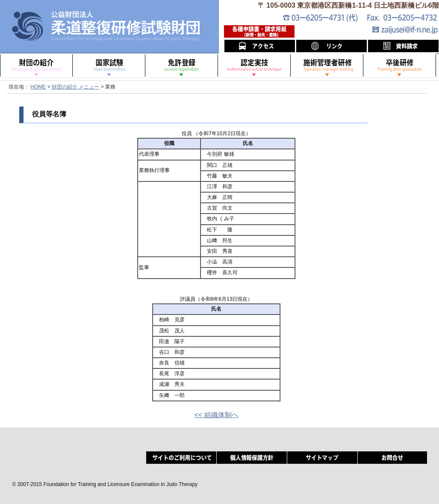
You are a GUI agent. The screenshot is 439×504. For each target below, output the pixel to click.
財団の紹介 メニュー (75, 87)
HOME (38, 87)
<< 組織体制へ (216, 415)
